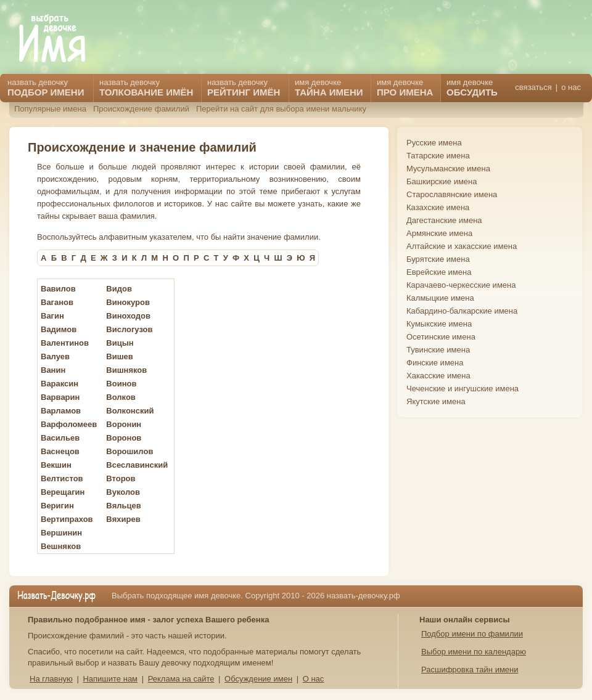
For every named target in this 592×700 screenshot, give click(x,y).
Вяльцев (123, 506)
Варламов (61, 411)
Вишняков (126, 370)
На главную (51, 679)
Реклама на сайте (181, 679)
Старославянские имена (452, 194)
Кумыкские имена (439, 324)
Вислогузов (129, 329)
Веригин (57, 506)
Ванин (53, 370)
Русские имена (434, 143)
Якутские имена (436, 401)
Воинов (121, 384)
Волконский (130, 411)
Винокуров (128, 302)
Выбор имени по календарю (474, 652)
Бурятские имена (438, 259)
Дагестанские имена (444, 220)
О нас (314, 679)
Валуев (55, 356)
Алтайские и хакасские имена (462, 246)
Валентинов (65, 343)
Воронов (124, 438)
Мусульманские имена (448, 169)
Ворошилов (129, 451)
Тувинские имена (438, 350)
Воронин (124, 424)
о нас (571, 87)
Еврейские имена (439, 272)
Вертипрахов (67, 519)
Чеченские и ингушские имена (462, 389)
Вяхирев (123, 519)
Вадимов (59, 329)
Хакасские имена (438, 376)
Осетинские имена (441, 337)
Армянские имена (439, 233)
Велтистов (62, 478)
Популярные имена (50, 109)
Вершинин (61, 533)
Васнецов (60, 451)
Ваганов (57, 302)
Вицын (120, 343)
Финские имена (435, 363)
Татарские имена (438, 156)
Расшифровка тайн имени (470, 669)
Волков (121, 397)
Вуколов (123, 492)
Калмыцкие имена (440, 298)
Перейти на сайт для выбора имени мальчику (281, 109)
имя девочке (472, 87)
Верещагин (63, 492)
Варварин (60, 397)
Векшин (56, 465)
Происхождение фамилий (141, 109)
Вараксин (60, 384)
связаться (533, 87)
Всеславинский (137, 465)
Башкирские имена (442, 181)
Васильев (60, 438)
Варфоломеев (69, 424)
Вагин (52, 316)
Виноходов (128, 316)
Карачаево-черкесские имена (461, 285)
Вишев (119, 356)
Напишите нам (110, 679)
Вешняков (61, 546)
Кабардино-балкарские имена (462, 311)
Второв (121, 478)
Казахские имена (438, 207)
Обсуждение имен (258, 679)
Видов (119, 289)
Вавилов (58, 289)
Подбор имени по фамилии (472, 634)
